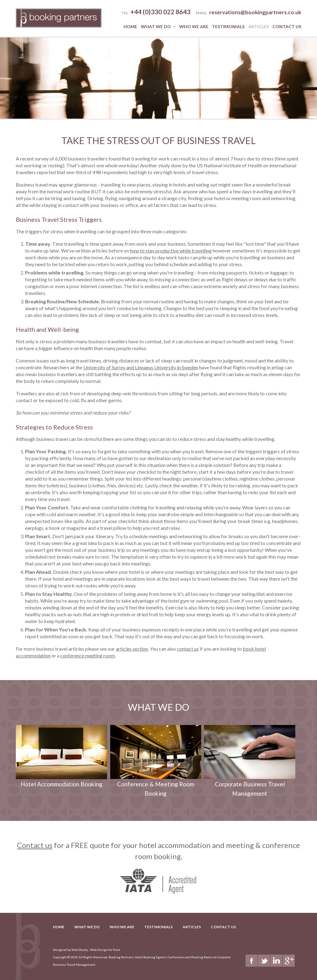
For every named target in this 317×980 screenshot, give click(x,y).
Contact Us (287, 26)
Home (130, 26)
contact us (188, 649)
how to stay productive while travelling (171, 250)
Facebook (252, 961)
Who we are (194, 26)
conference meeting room (88, 655)
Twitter (264, 961)
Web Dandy (80, 950)
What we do (156, 26)
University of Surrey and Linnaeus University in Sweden (141, 367)
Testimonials (228, 26)
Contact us (35, 845)
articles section (132, 649)
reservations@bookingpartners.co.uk (255, 12)
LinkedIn (276, 961)
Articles (258, 26)
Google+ (289, 961)
